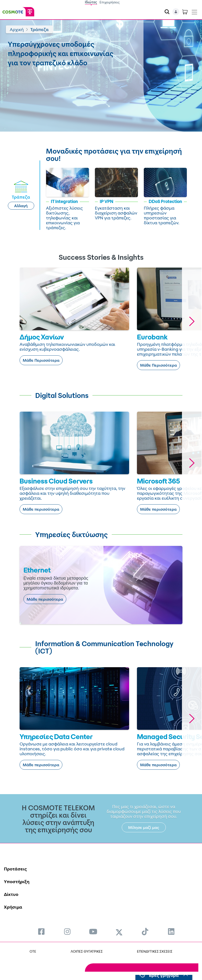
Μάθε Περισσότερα (41, 360)
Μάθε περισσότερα (41, 509)
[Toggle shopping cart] (185, 12)
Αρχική (17, 29)
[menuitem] (41, 931)
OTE (33, 951)
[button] (192, 321)
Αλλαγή (21, 206)
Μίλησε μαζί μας (144, 827)
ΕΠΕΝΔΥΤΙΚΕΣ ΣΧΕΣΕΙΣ (155, 951)
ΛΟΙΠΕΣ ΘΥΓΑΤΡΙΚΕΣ (87, 951)
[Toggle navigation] (194, 11)
